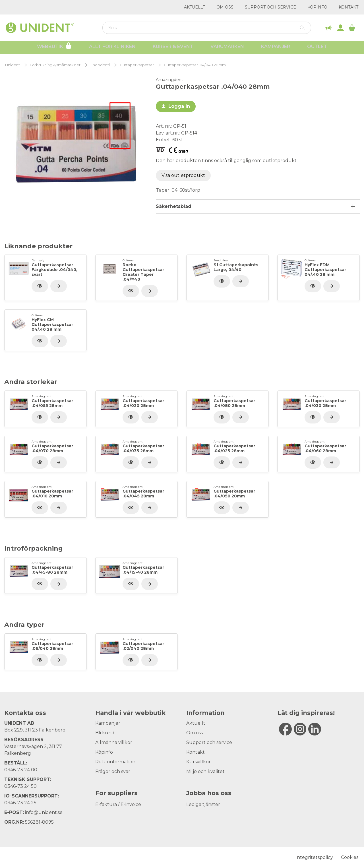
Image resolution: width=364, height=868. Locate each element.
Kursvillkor (198, 762)
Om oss (225, 7)
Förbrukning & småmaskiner (55, 65)
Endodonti (100, 65)
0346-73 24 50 (20, 786)
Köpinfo (317, 7)
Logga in (179, 106)
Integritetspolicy (314, 857)
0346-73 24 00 (21, 770)
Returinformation (115, 762)
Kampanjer (276, 48)
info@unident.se (44, 812)
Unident (13, 65)
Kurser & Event (173, 48)
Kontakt (349, 7)
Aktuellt (195, 7)
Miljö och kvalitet (205, 771)
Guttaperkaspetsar (137, 65)
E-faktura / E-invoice (118, 804)
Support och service (270, 7)
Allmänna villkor (114, 742)
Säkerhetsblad (174, 206)
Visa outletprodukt (183, 175)
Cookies (350, 857)
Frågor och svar (113, 771)
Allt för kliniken (112, 48)
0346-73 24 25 (20, 803)
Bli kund (105, 733)
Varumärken (227, 48)
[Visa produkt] (59, 286)
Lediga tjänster (203, 804)
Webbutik (54, 48)
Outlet (317, 48)
